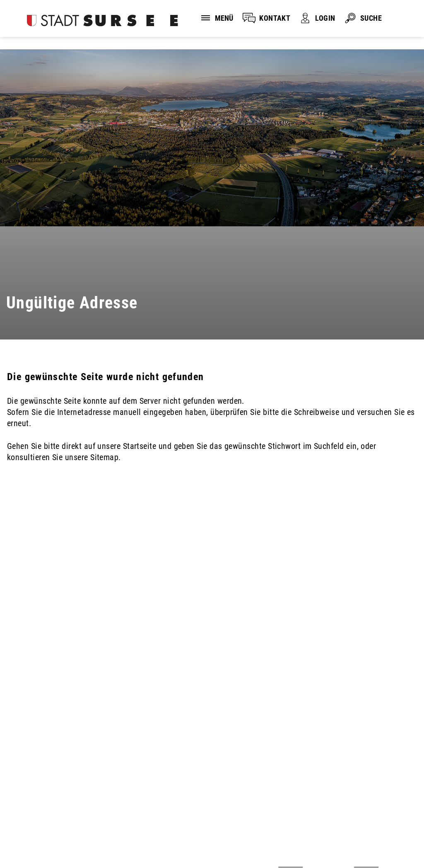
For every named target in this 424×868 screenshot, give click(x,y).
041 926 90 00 (31, 783)
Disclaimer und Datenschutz (49, 828)
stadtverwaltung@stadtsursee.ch (63, 793)
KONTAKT (275, 18)
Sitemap (179, 828)
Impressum (130, 828)
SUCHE (371, 18)
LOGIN (325, 18)
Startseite (140, 446)
